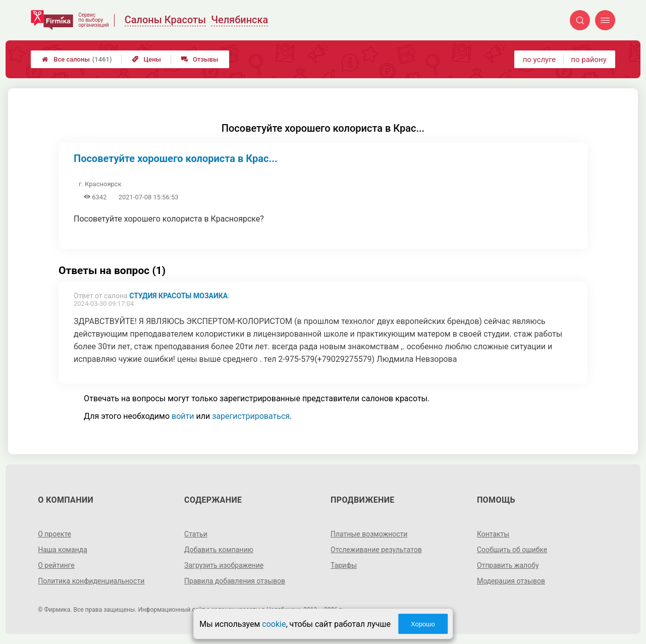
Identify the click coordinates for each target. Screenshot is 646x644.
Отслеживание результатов (376, 550)
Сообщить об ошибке (512, 550)
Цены (146, 59)
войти (183, 416)
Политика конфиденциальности (91, 581)
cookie (274, 624)
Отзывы (200, 59)
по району (588, 60)
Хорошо (423, 624)
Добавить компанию (219, 550)
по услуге (540, 60)
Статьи (196, 534)
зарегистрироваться (251, 416)
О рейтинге (56, 565)
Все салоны (77, 59)
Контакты (493, 534)
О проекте (55, 534)
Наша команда (63, 550)
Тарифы (344, 565)
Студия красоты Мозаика (178, 296)
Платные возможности (369, 534)
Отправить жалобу (508, 565)
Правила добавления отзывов (235, 581)
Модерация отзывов (511, 581)
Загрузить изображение (224, 565)
